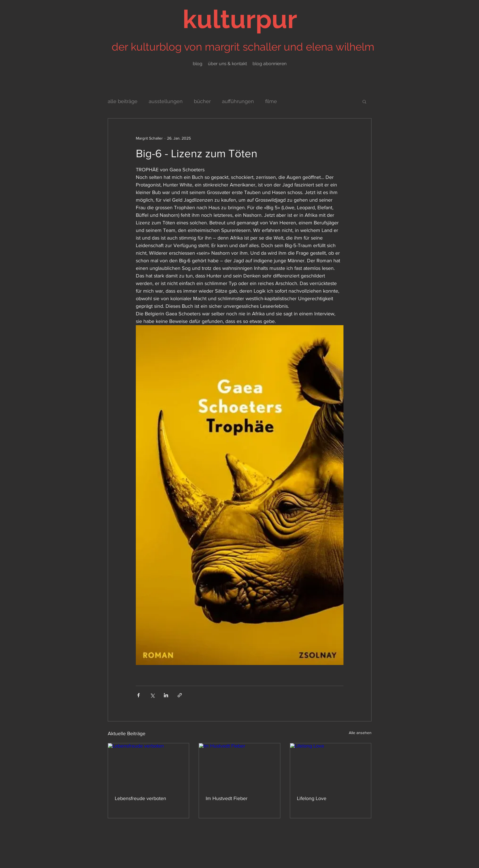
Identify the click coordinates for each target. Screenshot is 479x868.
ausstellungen (166, 101)
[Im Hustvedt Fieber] (239, 766)
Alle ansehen (360, 733)
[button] (364, 101)
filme (271, 101)
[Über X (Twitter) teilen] (152, 695)
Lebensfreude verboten (140, 798)
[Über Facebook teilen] (138, 695)
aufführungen (238, 101)
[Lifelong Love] (331, 766)
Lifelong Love (312, 798)
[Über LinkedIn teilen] (166, 695)
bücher (202, 101)
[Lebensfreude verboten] (149, 766)
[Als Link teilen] (180, 695)
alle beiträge (123, 101)
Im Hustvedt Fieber (227, 798)
